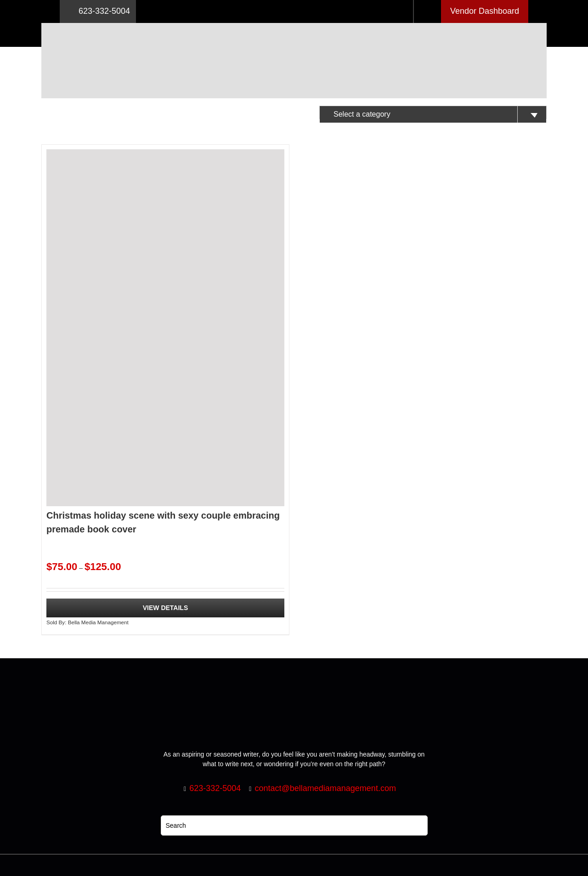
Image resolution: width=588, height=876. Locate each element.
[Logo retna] (294, 26)
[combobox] (433, 112)
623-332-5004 (98, 11)
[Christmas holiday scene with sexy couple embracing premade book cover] (165, 328)
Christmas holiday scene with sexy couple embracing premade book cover (163, 522)
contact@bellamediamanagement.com (325, 788)
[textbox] (433, 114)
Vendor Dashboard (485, 11)
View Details (166, 608)
